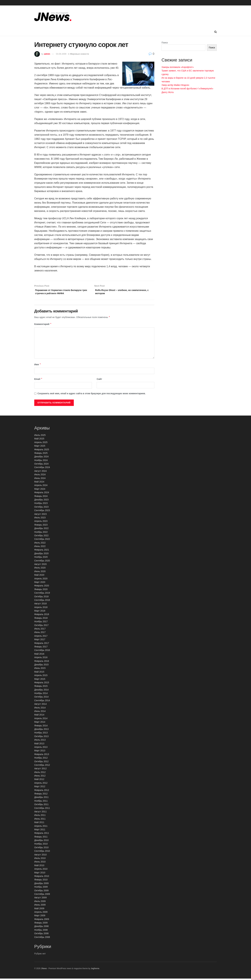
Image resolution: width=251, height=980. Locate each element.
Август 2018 (40, 605)
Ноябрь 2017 (41, 623)
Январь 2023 (41, 526)
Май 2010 (39, 867)
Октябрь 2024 (41, 465)
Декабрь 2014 (41, 691)
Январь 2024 (41, 498)
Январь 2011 (41, 838)
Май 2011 (39, 824)
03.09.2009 (61, 54)
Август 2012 (40, 770)
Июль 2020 (40, 569)
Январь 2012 (41, 795)
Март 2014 (40, 723)
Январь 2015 (41, 687)
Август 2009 (40, 899)
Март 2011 (40, 831)
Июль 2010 (40, 860)
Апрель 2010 (41, 870)
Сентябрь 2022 (42, 540)
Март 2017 (40, 641)
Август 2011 (40, 813)
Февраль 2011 (42, 834)
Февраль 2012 (42, 792)
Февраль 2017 (42, 645)
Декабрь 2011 (41, 799)
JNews (44, 970)
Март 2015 (40, 680)
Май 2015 (39, 673)
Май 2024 (39, 483)
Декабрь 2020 (41, 555)
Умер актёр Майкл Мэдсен (175, 85)
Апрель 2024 (41, 487)
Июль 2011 (40, 817)
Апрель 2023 (41, 523)
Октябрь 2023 (41, 508)
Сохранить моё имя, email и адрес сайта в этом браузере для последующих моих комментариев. (92, 395)
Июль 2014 (40, 709)
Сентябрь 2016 (42, 652)
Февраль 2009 (42, 921)
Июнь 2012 (40, 777)
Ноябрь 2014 (41, 695)
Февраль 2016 (42, 662)
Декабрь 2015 (41, 666)
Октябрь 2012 (41, 763)
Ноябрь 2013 (41, 734)
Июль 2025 (40, 437)
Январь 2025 (41, 454)
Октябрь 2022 (41, 537)
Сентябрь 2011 (42, 809)
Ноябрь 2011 (41, 802)
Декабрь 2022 (41, 530)
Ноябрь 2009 (41, 888)
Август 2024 (40, 472)
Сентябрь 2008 (42, 939)
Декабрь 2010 (41, 842)
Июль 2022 (40, 544)
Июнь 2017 (40, 634)
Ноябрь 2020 (41, 558)
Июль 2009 (40, 903)
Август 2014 (40, 705)
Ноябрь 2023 (41, 505)
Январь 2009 (41, 924)
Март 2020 (40, 584)
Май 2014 (39, 716)
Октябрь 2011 (41, 806)
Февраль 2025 (42, 451)
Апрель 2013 (41, 748)
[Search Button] (216, 32)
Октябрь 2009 (41, 892)
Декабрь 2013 (41, 731)
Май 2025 (39, 440)
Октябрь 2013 (41, 738)
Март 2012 (40, 788)
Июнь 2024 (40, 480)
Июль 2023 (40, 519)
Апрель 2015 (41, 677)
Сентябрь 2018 (42, 601)
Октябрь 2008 (41, 935)
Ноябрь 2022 (41, 533)
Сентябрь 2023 (42, 512)
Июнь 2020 (40, 573)
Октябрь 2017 (41, 627)
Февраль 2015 (42, 684)
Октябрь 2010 (41, 849)
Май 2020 (39, 576)
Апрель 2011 (41, 827)
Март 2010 (40, 874)
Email (38, 380)
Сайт (99, 380)
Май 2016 (39, 655)
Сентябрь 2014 (42, 702)
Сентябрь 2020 (42, 562)
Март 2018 (40, 612)
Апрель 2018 (41, 609)
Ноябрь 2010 (41, 845)
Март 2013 (40, 752)
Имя (38, 366)
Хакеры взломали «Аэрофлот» (178, 67)
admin (47, 54)
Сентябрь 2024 (42, 469)
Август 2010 (40, 856)
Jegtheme (95, 970)
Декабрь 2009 (41, 885)
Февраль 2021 (42, 551)
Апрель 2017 (41, 637)
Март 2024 (40, 490)
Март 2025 (40, 447)
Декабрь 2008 (41, 928)
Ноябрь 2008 (41, 931)
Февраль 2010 (42, 878)
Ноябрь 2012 (41, 759)
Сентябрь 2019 (42, 594)
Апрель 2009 (41, 913)
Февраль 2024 (42, 494)
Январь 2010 (41, 881)
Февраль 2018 (42, 616)
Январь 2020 (41, 591)
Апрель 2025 (41, 444)
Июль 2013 (40, 741)
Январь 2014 (41, 727)
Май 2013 (39, 745)
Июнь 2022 (40, 548)
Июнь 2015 (40, 670)
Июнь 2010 (40, 863)
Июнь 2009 (40, 906)
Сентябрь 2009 (42, 895)
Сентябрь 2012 (42, 766)
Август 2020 (40, 566)
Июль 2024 (40, 476)
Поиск (165, 43)
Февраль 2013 (42, 756)
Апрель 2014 (41, 720)
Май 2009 (39, 910)
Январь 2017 (41, 648)
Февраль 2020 (42, 587)
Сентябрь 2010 (42, 852)
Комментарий (43, 326)
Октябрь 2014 (41, 698)
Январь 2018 (41, 619)
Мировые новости (80, 54)
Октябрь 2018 (41, 598)
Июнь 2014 (40, 713)
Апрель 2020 (41, 580)
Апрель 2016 (41, 659)
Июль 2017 (40, 630)
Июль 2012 (40, 774)
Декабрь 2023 (41, 501)
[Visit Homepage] (53, 17)
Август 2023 (40, 515)
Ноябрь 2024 (41, 462)
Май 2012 (39, 781)
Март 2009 (40, 917)
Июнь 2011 (40, 820)
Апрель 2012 (41, 784)
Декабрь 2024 (41, 458)
